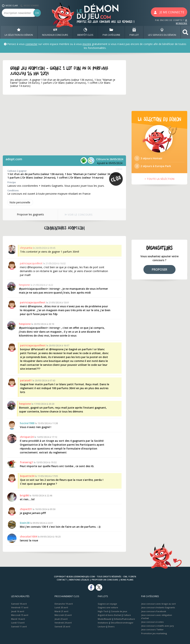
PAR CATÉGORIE (111, 32)
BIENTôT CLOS (85, 32)
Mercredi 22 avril (63, 615)
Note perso (20, 202)
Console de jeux (119, 611)
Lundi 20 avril (61, 607)
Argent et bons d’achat (109, 615)
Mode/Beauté (105, 619)
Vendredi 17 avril (20, 607)
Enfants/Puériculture (124, 619)
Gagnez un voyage (107, 604)
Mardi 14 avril (18, 619)
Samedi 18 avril (19, 604)
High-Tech (103, 611)
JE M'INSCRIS (182, 22)
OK (37, 13)
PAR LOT (134, 32)
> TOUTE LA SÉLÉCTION (159, 179)
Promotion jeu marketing (154, 633)
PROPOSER (159, 269)
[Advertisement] (64, 125)
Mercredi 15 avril (20, 615)
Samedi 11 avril (19, 626)
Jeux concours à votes (152, 622)
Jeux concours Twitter (152, 629)
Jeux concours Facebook (154, 611)
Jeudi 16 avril (18, 611)
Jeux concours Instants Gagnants (158, 607)
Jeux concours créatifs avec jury (158, 626)
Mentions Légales (79, 580)
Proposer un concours (105, 580)
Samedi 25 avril (62, 626)
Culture (127, 615)
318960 (119, 169)
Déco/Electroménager (122, 623)
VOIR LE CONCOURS (78, 215)
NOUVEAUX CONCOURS (55, 32)
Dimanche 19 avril (64, 604)
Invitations (103, 623)
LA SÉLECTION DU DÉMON (19, 32)
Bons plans (127, 580)
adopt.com (14, 159)
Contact (62, 580)
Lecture (102, 626)
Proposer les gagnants (30, 215)
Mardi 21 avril (61, 611)
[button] (185, 32)
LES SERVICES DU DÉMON (162, 32)
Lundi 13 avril (18, 623)
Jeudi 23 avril (61, 619)
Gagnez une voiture (108, 607)
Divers (111, 626)
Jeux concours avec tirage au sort (158, 604)
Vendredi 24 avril (63, 623)
